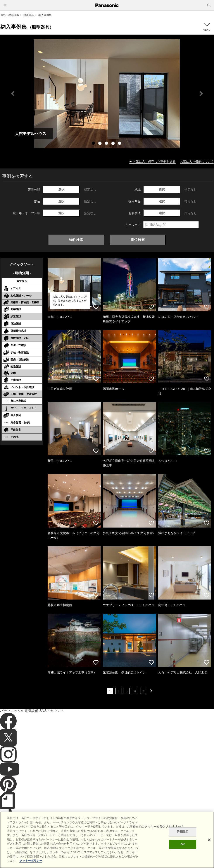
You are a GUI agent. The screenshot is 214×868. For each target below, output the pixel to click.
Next (201, 94)
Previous (13, 94)
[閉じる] (209, 840)
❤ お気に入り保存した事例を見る (152, 161)
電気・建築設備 (10, 15)
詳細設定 (183, 832)
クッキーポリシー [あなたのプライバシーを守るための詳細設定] (31, 861)
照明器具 (29, 15)
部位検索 (138, 240)
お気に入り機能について (197, 161)
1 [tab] (94, 144)
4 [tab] (114, 144)
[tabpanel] (107, 94)
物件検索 (76, 240)
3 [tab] (107, 144)
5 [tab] (120, 144)
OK (183, 844)
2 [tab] (100, 144)
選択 (61, 189)
